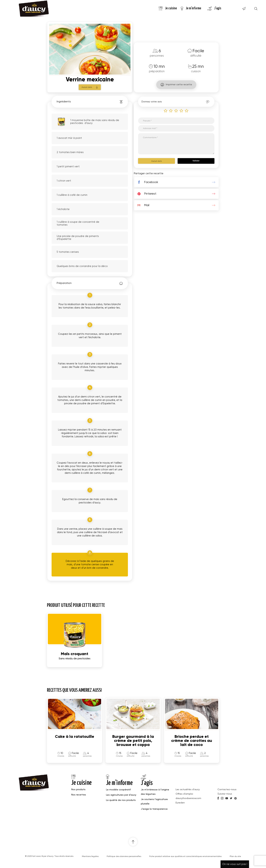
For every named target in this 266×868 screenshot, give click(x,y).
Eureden (180, 803)
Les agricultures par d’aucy (121, 795)
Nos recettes (79, 795)
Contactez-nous (227, 790)
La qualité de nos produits (121, 800)
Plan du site (235, 856)
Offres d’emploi (184, 794)
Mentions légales (90, 856)
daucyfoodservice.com (188, 798)
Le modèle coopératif (118, 790)
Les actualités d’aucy (188, 790)
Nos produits (78, 790)
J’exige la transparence (154, 809)
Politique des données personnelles (124, 856)
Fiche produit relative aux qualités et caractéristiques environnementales (185, 856)
